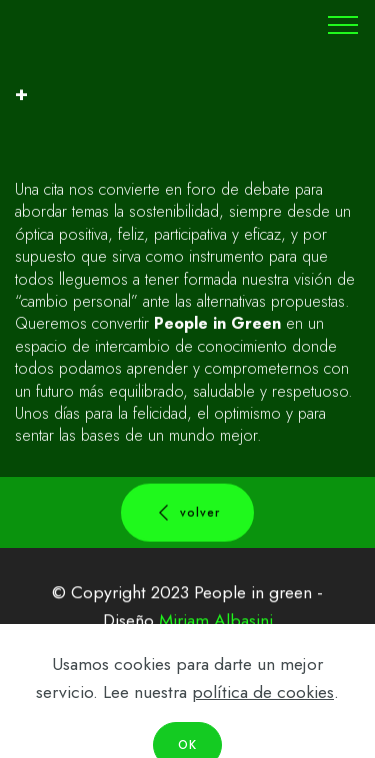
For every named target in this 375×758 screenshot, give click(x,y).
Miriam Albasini (216, 622)
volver (187, 514)
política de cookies (263, 712)
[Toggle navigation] (343, 25)
